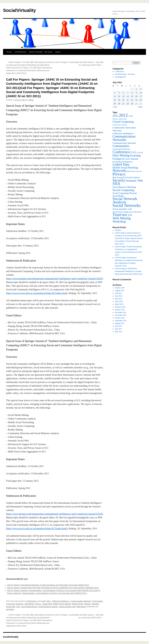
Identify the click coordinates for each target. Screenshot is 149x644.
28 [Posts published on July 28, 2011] (128, 104)
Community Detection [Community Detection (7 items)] (121, 149)
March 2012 (119, 304)
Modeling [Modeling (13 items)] (133, 168)
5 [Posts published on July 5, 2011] (119, 93)
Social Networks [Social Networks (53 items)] (127, 205)
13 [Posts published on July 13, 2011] (123, 96)
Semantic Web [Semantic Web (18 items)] (134, 180)
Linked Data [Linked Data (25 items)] (121, 164)
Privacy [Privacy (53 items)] (119, 174)
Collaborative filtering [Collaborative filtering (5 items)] (120, 125)
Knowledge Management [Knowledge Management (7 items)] (122, 162)
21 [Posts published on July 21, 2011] (128, 100)
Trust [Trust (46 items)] (117, 215)
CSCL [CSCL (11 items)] (134, 152)
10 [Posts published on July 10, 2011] (141, 93)
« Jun (115, 107)
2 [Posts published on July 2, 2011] (136, 89)
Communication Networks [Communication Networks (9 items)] (124, 143)
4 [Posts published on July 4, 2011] (115, 93)
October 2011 (120, 318)
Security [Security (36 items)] (119, 180)
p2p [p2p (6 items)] (128, 171)
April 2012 (119, 301)
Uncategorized (120, 77)
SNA (18, 607)
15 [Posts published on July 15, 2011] (132, 96)
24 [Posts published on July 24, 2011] (141, 100)
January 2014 (120, 288)
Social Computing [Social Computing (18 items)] (123, 190)
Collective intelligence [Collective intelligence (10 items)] (123, 133)
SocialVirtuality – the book (125, 74)
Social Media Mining (29, 607)
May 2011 (119, 332)
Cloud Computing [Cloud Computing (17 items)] (123, 122)
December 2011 (121, 312)
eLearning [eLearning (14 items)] (135, 156)
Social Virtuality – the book (41, 52)
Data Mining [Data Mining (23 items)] (121, 155)
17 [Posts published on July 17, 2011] (141, 96)
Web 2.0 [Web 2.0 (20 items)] (127, 215)
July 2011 (119, 326)
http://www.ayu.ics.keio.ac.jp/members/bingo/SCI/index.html (37, 293)
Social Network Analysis (48, 607)
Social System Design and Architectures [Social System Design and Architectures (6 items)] (127, 212)
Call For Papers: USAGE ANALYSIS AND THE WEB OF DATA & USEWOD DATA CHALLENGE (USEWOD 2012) (53, 588)
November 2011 (121, 315)
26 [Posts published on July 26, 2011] (119, 104)
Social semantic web (67, 607)
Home (9, 52)
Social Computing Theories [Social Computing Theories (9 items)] (125, 193)
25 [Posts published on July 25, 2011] (115, 104)
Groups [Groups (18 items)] (117, 159)
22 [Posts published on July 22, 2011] (132, 100)
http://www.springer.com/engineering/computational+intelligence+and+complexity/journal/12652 (54, 279)
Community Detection (15, 604)
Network (87, 604)
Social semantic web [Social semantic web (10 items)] (122, 209)
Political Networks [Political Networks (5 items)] (136, 171)
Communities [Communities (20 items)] (121, 146)
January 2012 (120, 310)
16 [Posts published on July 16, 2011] (136, 96)
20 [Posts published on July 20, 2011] (123, 100)
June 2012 (119, 296)
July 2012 (119, 293)
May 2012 (119, 299)
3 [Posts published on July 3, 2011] (141, 89)
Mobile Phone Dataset (62, 604)
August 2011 (120, 323)
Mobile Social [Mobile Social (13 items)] (120, 168)
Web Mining (81, 607)
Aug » (141, 107)
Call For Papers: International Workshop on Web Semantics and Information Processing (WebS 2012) (48, 585)
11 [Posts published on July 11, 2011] (115, 96)
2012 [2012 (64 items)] (123, 115)
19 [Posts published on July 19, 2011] (119, 100)
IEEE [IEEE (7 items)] (128, 159)
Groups (38, 604)
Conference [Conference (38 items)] (121, 152)
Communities (97, 601)
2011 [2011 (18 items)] (115, 116)
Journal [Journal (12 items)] (134, 159)
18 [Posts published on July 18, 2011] (115, 100)
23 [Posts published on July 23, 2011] (136, 100)
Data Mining (29, 604)
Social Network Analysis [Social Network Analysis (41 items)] (125, 200)
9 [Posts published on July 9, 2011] (136, 93)
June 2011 (119, 329)
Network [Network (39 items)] (119, 171)
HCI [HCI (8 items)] (124, 159)
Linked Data (47, 604)
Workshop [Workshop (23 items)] (119, 221)
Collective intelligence (61, 601)
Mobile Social (77, 604)
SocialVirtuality (19, 10)
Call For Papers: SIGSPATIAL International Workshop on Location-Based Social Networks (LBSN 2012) (129, 271)
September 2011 (121, 321)
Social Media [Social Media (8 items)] (118, 196)
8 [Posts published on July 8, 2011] (132, 93)
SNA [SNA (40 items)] (116, 184)
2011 (49, 601)
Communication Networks (81, 601)
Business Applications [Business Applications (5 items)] (120, 119)
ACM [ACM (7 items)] (130, 116)
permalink (10, 609)
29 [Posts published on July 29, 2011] (132, 104)
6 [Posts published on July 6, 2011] (123, 93)
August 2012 (120, 290)
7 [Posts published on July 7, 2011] (128, 93)
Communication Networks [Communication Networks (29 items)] (124, 138)
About (58, 52)
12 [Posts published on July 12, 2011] (119, 96)
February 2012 (120, 307)
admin (31, 100)
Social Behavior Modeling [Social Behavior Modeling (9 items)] (124, 187)
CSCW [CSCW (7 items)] (140, 153)
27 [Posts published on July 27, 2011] (123, 104)
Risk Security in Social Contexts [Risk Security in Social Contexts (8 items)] (126, 178)
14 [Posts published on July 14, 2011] (128, 96)
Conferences (20, 52)
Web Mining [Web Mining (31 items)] (122, 218)
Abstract (118, 230)
